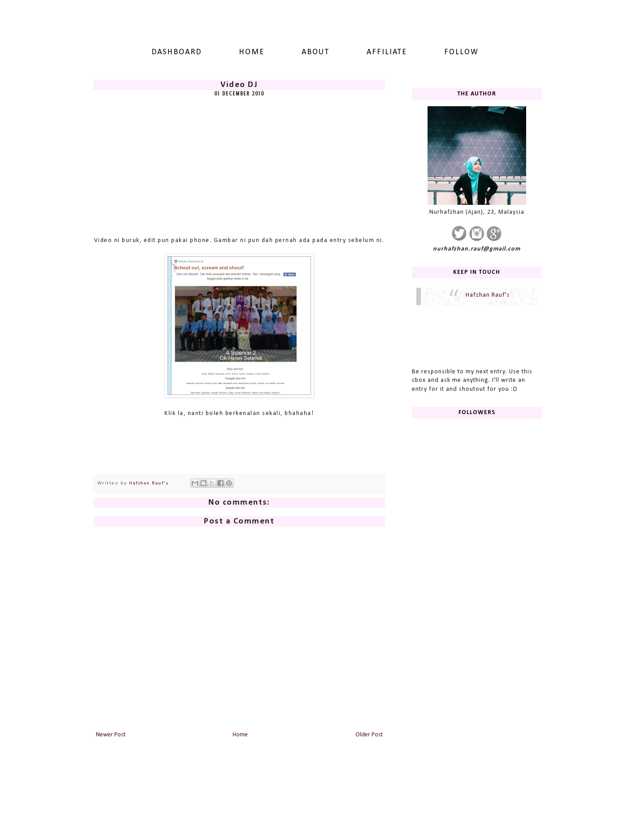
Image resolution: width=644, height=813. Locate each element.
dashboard (177, 52)
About (316, 52)
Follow (461, 52)
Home (252, 52)
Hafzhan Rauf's (488, 295)
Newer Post (111, 735)
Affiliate (387, 52)
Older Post (369, 735)
